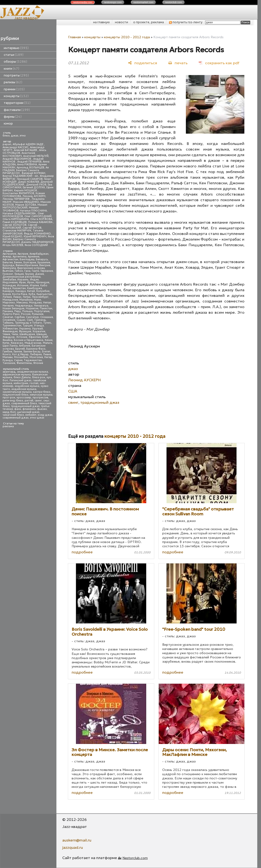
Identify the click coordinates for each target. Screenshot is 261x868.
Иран (31, 282)
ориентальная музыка (17, 392)
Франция (25, 331)
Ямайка (7, 340)
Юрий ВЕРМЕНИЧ (35, 236)
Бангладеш (27, 259)
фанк (18, 409)
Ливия (47, 354)
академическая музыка (33, 372)
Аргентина (20, 257)
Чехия (6, 334)
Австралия (9, 254)
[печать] (178, 63)
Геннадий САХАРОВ (30, 179)
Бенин (18, 262)
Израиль (23, 280)
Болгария (30, 262)
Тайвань (8, 323)
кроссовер (24, 398)
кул (49, 377)
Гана (27, 271)
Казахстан (19, 288)
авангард (9, 372)
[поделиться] (143, 63)
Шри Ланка (10, 346)
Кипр (6, 343)
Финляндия (10, 331)
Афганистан (10, 259)
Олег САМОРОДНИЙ (38, 216)
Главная (74, 37)
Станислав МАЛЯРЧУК (17, 231)
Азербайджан (39, 254)
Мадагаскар (33, 343)
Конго (7, 354)
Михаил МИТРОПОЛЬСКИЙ (25, 206)
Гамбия (7, 352)
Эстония (22, 337)
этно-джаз (37, 418)
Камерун (8, 291)
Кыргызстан (44, 294)
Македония (10, 300)
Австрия (23, 254)
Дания (39, 274)
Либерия (36, 354)
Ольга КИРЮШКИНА (16, 219)
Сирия (18, 360)
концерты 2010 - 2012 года (127, 37)
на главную (101, 22)
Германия (47, 271)
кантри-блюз (42, 392)
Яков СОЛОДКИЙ (36, 245)
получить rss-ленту (186, 22)
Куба (32, 294)
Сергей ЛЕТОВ (32, 228)
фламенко (29, 409)
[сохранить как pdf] (219, 63)
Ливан (17, 297)
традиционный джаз (25, 406)
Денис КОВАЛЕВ (29, 182)
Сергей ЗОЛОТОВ (15, 225)
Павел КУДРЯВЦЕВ (15, 222)
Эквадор (9, 337)
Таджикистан (33, 360)
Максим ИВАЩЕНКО (26, 202)
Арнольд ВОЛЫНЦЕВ (30, 168)
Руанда (8, 360)
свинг (38, 401)
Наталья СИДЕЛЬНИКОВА (19, 213)
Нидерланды (24, 306)
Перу (18, 311)
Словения (9, 320)
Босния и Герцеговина (29, 340)
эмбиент (31, 415)
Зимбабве (9, 280)
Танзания (9, 363)
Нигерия (8, 306)
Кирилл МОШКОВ (26, 191)
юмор (8, 123)
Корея (7, 294)
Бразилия (44, 262)
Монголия (36, 357)
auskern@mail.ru (77, 840)
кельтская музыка (41, 395)
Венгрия (45, 265)
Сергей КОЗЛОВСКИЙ (20, 226)
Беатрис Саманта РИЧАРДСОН (21, 172)
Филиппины (24, 363)
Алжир (7, 257)
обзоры (15, 62)
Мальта (48, 343)
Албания (25, 346)
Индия (34, 280)
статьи (14, 55)
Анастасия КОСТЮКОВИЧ (19, 154)
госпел (34, 383)
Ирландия (42, 282)
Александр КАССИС (16, 147)
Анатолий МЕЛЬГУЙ (36, 156)
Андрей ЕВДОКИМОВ (17, 159)
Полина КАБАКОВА (41, 222)
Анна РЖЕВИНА (27, 164)
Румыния (38, 314)
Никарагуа (41, 306)
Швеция (41, 334)
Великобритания (27, 265)
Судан (21, 320)
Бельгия (8, 262)
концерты (16, 96)
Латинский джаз (20, 380)
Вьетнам (8, 271)
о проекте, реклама (149, 22)
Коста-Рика (20, 294)
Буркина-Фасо (36, 349)
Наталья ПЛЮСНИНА (33, 211)
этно (23, 136)
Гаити (35, 271)
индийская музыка (24, 389)
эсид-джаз (45, 415)
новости (121, 22)
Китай (31, 291)
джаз (15, 136)
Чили (15, 334)
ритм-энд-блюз (13, 401)
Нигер (48, 357)
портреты (16, 75)
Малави (8, 357)
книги (11, 69)
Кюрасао (17, 343)
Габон (19, 271)
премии (14, 89)
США (30, 320)
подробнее (82, 552)
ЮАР (45, 337)
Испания (23, 285)
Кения (49, 340)
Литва (27, 297)
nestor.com (83, 2)
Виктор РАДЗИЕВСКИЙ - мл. (21, 176)
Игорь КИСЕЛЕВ (13, 245)
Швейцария (27, 334)
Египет (46, 352)
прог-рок (9, 398)
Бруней (20, 349)
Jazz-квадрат (27, 18)
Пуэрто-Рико (11, 314)
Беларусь (42, 259)
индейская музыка (27, 386)
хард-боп (9, 412)
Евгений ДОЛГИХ (34, 187)
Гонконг (8, 274)
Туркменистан (12, 326)
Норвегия (32, 308)
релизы (13, 82)
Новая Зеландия (13, 308)
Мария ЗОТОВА (26, 205)
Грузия (29, 274)
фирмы (13, 117)
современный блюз (24, 403)
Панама (8, 311)
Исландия (9, 285)
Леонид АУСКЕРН (34, 196)
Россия (26, 314)
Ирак (22, 282)
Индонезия (10, 282)
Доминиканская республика (22, 277)
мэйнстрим (21, 383)
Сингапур (32, 317)
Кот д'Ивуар (20, 354)
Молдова (35, 303)
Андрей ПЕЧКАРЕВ (29, 162)
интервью (16, 48)
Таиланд (40, 320)
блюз (6, 136)
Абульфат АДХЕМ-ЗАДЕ (28, 144)
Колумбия (43, 291)
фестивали (17, 110)
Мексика (22, 303)
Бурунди (8, 265)
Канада (21, 291)
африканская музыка (17, 375)
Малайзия (26, 300)
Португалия (42, 311)
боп (5, 380)
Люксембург (40, 297)
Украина (25, 329)
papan (7, 144)
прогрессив (40, 398)
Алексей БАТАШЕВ (26, 150)
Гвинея (18, 352)
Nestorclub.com (135, 858)
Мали (37, 300)
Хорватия (39, 331)
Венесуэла (9, 268)
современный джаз (16, 418)
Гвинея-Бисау (32, 352)
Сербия (20, 317)
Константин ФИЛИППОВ (18, 193)
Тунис (47, 323)
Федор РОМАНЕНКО (37, 234)
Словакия (47, 317)
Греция (19, 274)
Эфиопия (35, 337)
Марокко (9, 303)
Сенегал (8, 317)
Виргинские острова (31, 268)
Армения (34, 257)
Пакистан (46, 308)
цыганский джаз (28, 412)
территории (17, 103)
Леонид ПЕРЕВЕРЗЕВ (16, 199)
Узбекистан (10, 329)
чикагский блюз (13, 415)
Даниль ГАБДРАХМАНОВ (37, 242)
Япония (38, 363)
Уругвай (37, 329)
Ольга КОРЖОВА (41, 219)
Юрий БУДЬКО (12, 236)
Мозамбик (21, 357)
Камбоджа (35, 288)
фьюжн (42, 409)
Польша (27, 311)
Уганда (39, 326)
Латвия (7, 297)
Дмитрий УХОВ (36, 185)
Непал (47, 303)
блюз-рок (39, 377)
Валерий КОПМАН (33, 173)
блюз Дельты (22, 377)
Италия (34, 285)
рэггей (29, 401)
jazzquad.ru (73, 847)
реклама (8, 426)
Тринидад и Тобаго (28, 323)
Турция (28, 326)
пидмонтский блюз (15, 395)
